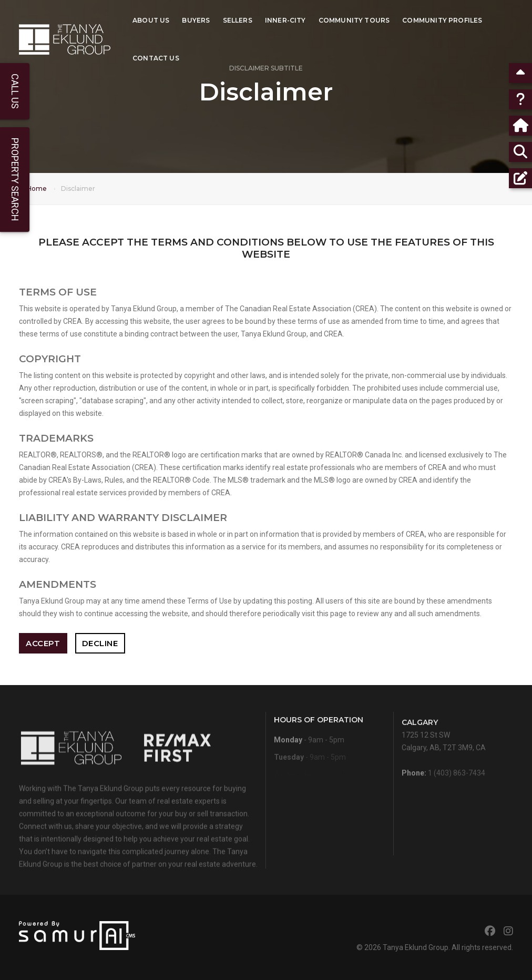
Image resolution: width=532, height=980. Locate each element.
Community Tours (354, 19)
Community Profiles (442, 19)
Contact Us (156, 57)
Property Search (15, 180)
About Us (151, 19)
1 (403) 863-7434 (457, 780)
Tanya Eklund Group (416, 947)
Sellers (238, 19)
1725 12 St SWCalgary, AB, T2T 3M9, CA (444, 748)
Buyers (196, 19)
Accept (43, 643)
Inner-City (285, 19)
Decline (100, 643)
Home (37, 188)
